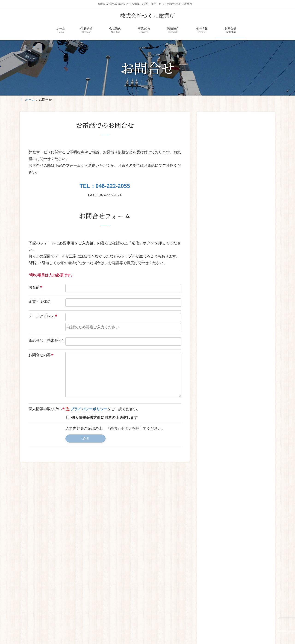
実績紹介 (170, 575)
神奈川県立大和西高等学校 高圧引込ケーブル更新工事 (247, 287)
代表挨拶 (98, 575)
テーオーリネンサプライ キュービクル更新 (245, 317)
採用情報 (194, 575)
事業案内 (146, 575)
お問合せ (218, 575)
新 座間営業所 (237, 137)
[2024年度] (213, 175)
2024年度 (233, 168)
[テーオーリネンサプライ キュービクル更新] (213, 321)
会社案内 (122, 575)
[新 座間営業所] (213, 144)
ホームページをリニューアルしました (234, 199)
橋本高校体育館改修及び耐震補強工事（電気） (247, 256)
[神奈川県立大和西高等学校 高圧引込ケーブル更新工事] (213, 291)
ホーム (75, 575)
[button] (252, 221)
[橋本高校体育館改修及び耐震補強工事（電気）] (213, 260)
